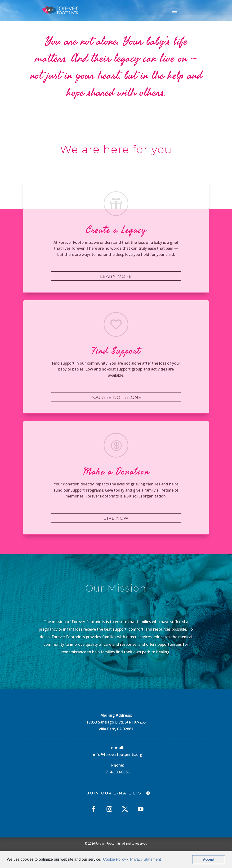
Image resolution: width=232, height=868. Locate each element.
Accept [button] (209, 859)
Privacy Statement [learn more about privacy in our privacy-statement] (146, 859)
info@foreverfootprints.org (118, 755)
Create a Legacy (116, 230)
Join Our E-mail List (116, 793)
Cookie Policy (114, 859)
